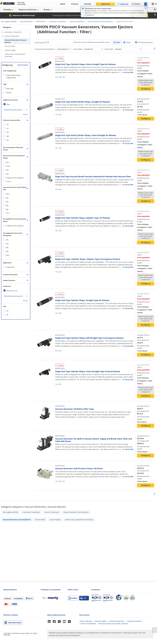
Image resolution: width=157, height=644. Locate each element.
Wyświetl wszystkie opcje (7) (13, 110)
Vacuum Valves (10, 46)
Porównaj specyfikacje (145, 42)
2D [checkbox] (7, 311)
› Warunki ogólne (100, 621)
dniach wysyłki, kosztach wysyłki (93, 42)
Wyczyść (25, 114)
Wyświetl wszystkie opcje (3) (13, 296)
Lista (118, 42)
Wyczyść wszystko (23, 65)
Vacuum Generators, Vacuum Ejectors (100, 22)
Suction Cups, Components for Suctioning (15, 55)
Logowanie (123, 4)
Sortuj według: (78, 49)
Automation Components (57, 22)
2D (60, 77)
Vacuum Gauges (10, 50)
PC (83, 598)
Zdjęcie (128, 42)
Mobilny (73, 598)
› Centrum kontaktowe (88, 624)
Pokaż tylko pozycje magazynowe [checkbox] (13, 76)
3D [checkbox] (7, 315)
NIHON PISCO (41, 22)
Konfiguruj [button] (146, 89)
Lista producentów (26, 22)
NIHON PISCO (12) (12, 291)
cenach (107, 42)
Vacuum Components (77, 22)
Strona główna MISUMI (9, 22)
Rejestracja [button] (105, 4)
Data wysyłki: (109, 49)
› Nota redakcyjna (86, 621)
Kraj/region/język (15, 623)
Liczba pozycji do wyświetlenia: (45, 49)
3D (64, 77)
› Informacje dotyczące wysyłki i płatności (113, 624)
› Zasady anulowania (134, 621)
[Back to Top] (154, 630)
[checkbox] (16, 89)
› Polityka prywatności (117, 621)
